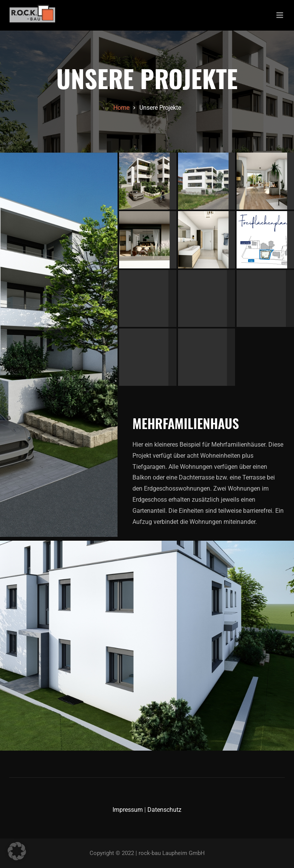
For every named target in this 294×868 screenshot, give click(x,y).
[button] (17, 851)
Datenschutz (164, 810)
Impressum (128, 810)
